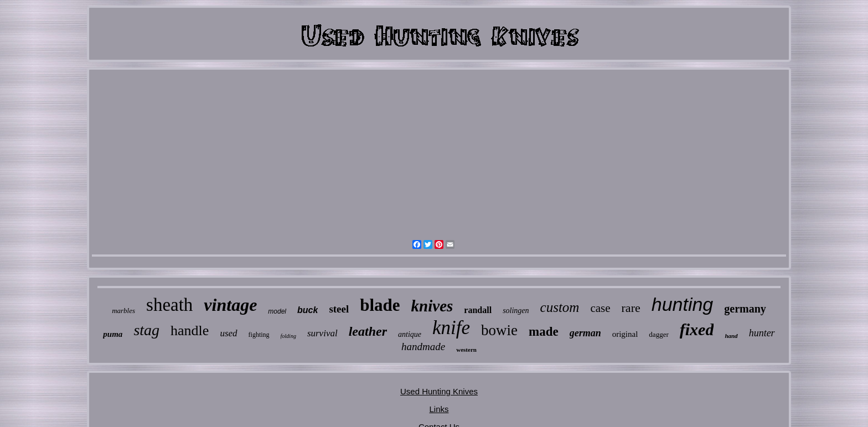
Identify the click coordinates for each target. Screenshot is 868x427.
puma (113, 334)
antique (410, 334)
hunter (762, 333)
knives (432, 306)
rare (631, 308)
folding (288, 336)
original (625, 334)
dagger (658, 334)
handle (190, 330)
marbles (123, 311)
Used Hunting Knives (439, 391)
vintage (230, 305)
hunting (683, 304)
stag (146, 330)
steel (339, 309)
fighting (259, 335)
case (600, 308)
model (277, 311)
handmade (423, 347)
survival (322, 333)
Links (439, 409)
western (466, 350)
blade (380, 305)
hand (731, 336)
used (228, 333)
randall (478, 310)
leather (368, 331)
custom (560, 307)
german (585, 333)
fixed (697, 329)
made (544, 332)
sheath (169, 305)
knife (451, 328)
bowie (499, 330)
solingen (516, 311)
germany (745, 309)
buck (308, 310)
